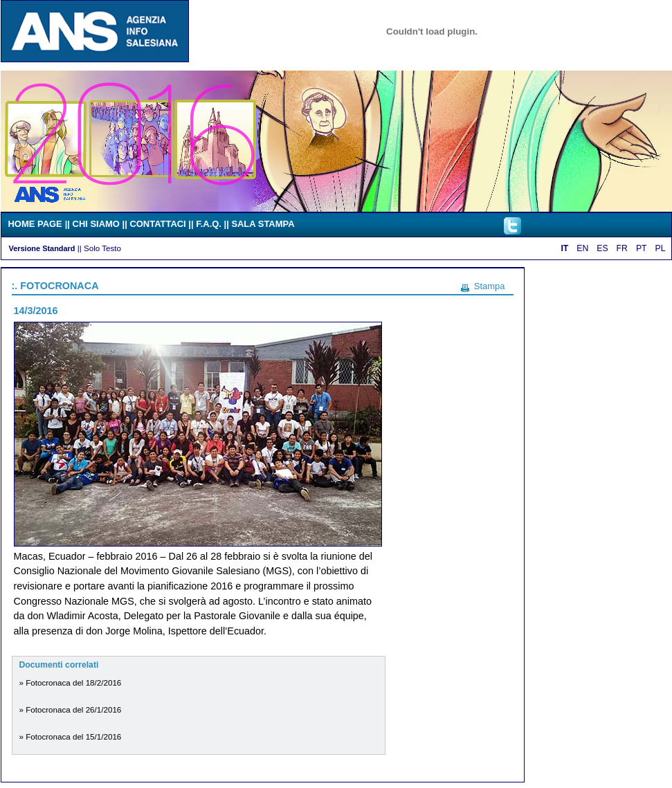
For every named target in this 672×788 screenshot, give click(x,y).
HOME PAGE (35, 224)
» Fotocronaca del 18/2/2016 (71, 682)
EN (582, 248)
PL (661, 248)
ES (602, 248)
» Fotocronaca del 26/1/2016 (71, 709)
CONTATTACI (157, 224)
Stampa (490, 286)
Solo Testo (102, 248)
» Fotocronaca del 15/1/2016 (71, 736)
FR (622, 248)
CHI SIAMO (96, 224)
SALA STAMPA (263, 224)
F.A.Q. (209, 224)
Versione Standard (42, 248)
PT (642, 248)
